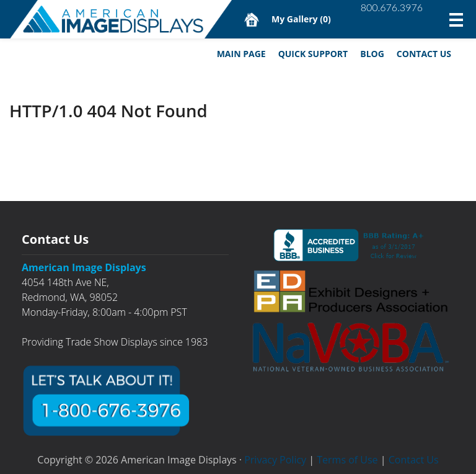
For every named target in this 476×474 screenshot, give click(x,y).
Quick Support (313, 54)
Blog (372, 54)
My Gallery (301, 19)
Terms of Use (347, 460)
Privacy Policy (275, 460)
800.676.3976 (392, 7)
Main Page (241, 54)
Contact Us (424, 54)
